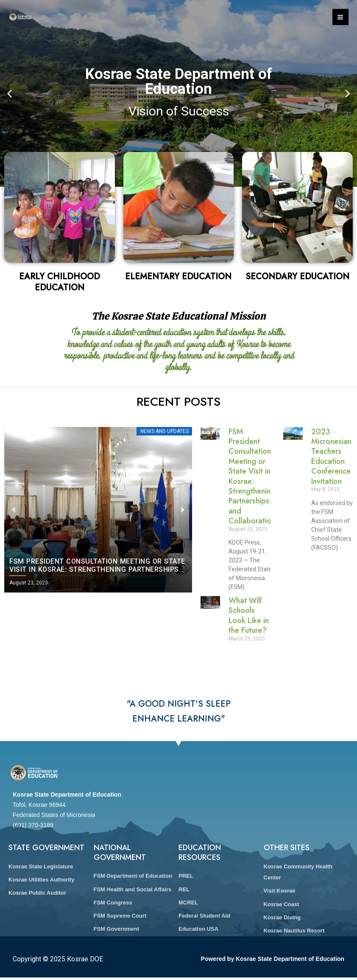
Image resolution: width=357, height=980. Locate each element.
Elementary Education (178, 277)
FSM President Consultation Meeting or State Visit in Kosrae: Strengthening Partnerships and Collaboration (252, 476)
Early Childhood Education (60, 282)
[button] (10, 94)
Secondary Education (297, 277)
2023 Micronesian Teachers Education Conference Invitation (331, 456)
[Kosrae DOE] (21, 17)
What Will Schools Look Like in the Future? (249, 615)
